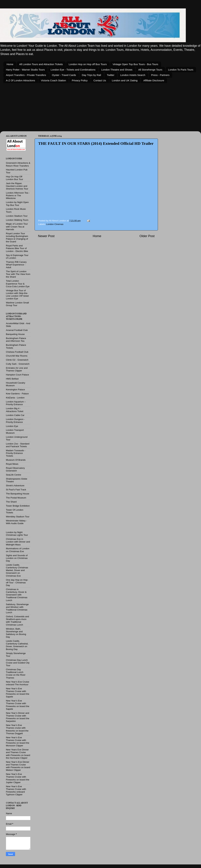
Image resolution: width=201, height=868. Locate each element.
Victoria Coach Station (53, 80)
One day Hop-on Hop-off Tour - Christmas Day (17, 583)
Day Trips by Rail (91, 75)
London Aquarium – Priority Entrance (16, 403)
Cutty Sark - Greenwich (18, 364)
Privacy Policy (80, 80)
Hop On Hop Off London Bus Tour (15, 178)
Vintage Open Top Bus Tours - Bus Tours (135, 64)
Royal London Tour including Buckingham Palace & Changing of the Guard (17, 238)
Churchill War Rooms (17, 356)
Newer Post (46, 236)
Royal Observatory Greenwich (15, 469)
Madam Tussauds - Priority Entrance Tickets (16, 453)
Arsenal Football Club (17, 330)
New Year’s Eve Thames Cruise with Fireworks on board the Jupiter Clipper (18, 778)
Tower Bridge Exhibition (18, 506)
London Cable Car (15, 415)
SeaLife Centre (14, 475)
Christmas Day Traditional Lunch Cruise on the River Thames (16, 674)
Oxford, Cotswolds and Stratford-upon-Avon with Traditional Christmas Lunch (17, 621)
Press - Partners (160, 75)
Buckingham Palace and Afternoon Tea (16, 340)
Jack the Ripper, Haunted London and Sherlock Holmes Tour (17, 186)
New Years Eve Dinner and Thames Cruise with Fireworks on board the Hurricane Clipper (18, 754)
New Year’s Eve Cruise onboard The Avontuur (18, 683)
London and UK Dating (125, 80)
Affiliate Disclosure (154, 80)
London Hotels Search (133, 75)
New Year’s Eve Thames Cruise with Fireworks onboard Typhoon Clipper (16, 791)
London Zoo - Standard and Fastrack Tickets (18, 445)
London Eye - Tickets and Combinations (73, 70)
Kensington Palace (15, 390)
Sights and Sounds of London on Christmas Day (17, 558)
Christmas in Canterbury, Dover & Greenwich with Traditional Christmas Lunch (17, 595)
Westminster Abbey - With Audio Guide (16, 522)
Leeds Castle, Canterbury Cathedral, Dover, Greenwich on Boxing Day (17, 645)
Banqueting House (15, 334)
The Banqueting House (18, 494)
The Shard (11, 502)
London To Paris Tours (181, 70)
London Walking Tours (17, 220)
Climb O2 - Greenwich (17, 360)
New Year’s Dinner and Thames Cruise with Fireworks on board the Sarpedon (18, 717)
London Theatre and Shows (117, 70)
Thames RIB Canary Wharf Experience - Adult (16, 265)
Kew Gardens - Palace (17, 394)
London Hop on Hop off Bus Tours (88, 64)
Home (10, 64)
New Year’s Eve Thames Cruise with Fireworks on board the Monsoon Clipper (18, 742)
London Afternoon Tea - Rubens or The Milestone (18, 195)
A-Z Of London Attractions (21, 80)
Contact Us (100, 80)
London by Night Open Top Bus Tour (17, 204)
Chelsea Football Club (17, 352)
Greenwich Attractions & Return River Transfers (18, 164)
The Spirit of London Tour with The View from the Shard (18, 274)
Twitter (111, 75)
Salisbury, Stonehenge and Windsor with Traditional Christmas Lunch (17, 608)
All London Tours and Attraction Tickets (41, 64)
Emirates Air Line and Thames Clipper (17, 369)
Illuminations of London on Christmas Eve (18, 550)
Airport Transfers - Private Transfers (26, 75)
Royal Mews (12, 464)
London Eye (12, 426)
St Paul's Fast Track (16, 490)
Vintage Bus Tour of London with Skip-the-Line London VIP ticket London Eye (17, 295)
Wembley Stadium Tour (18, 517)
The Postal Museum (16, 498)
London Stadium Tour (17, 216)
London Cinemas (55, 224)
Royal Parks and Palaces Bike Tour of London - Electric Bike (17, 248)
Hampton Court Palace (17, 375)
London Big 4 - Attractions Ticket (15, 410)
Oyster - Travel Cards (64, 75)
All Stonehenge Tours (150, 70)
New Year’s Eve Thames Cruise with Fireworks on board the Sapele (18, 693)
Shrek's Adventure (15, 486)
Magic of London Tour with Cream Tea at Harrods (17, 227)
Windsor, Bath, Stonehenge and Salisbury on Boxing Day (16, 633)
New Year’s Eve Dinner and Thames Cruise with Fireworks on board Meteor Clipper (18, 766)
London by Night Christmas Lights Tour (17, 534)
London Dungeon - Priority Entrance (15, 421)
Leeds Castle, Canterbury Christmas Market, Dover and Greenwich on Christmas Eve (17, 570)
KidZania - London (15, 398)
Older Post (147, 236)
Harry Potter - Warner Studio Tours (25, 70)
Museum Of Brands (16, 460)
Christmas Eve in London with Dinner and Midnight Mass (18, 542)
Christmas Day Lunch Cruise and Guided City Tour (18, 663)
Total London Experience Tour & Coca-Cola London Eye (18, 284)
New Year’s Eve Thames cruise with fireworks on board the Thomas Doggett (17, 729)
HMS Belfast (12, 379)
